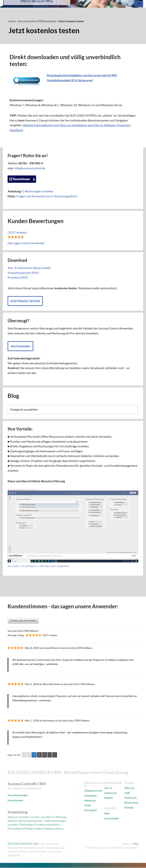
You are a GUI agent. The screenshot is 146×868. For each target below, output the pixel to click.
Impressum (131, 798)
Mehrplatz (90, 801)
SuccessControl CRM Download (37, 21)
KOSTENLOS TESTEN (25, 301)
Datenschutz (131, 803)
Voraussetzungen (18, 796)
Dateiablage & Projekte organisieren (40, 825)
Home (12, 21)
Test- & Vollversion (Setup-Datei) (29, 268)
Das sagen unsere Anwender (26, 243)
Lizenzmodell (111, 819)
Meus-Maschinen (51, 685)
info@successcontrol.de (30, 168)
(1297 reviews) (17, 232)
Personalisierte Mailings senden (25, 829)
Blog (136, 844)
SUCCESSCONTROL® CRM (23, 844)
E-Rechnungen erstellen (38, 191)
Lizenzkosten (15, 801)
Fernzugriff (91, 811)
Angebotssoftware (54, 829)
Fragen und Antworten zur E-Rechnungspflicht (47, 196)
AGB (127, 793)
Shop (107, 814)
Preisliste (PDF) (18, 278)
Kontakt (129, 808)
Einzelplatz (90, 796)
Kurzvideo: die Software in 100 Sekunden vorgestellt (38, 566)
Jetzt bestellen (20, 346)
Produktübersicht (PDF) (23, 273)
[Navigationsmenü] (139, 4)
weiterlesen (52, 664)
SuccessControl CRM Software (23, 631)
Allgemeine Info (93, 791)
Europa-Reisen (50, 648)
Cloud (88, 806)
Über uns (129, 788)
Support (108, 798)
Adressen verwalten (19, 817)
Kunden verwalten (41, 817)
